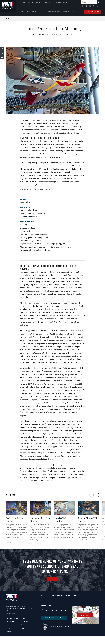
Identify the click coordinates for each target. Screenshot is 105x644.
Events (34, 12)
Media (23, 626)
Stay (27, 12)
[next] (97, 495)
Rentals (24, 632)
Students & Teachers (53, 12)
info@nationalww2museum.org (16, 618)
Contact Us (25, 629)
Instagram (63, 7)
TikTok (74, 7)
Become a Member (58, 603)
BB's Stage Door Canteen (60, 2)
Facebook (60, 7)
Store (31, 2)
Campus (38, 2)
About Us (66, 12)
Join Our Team (11, 629)
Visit (22, 12)
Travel (24, 2)
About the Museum (12, 626)
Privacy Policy (10, 636)
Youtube (67, 7)
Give (73, 12)
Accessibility (10, 639)
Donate (69, 603)
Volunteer (9, 632)
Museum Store (79, 603)
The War (41, 12)
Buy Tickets (45, 603)
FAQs (23, 636)
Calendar (47, 2)
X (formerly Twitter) (70, 7)
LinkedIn (77, 7)
